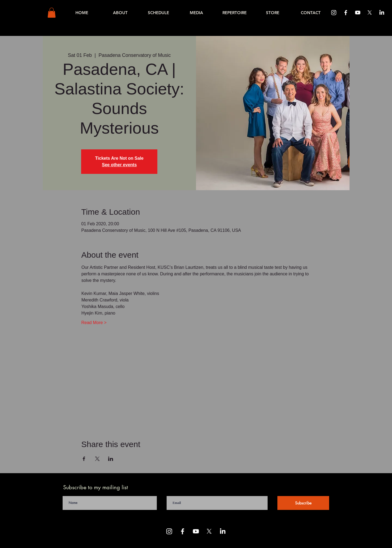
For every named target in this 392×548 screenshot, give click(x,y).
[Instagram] (334, 13)
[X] (370, 13)
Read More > (94, 323)
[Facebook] (346, 13)
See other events (119, 165)
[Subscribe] (303, 503)
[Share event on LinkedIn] (111, 459)
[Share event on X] (97, 459)
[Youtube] (358, 13)
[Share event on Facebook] (84, 459)
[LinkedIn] (382, 13)
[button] (52, 13)
